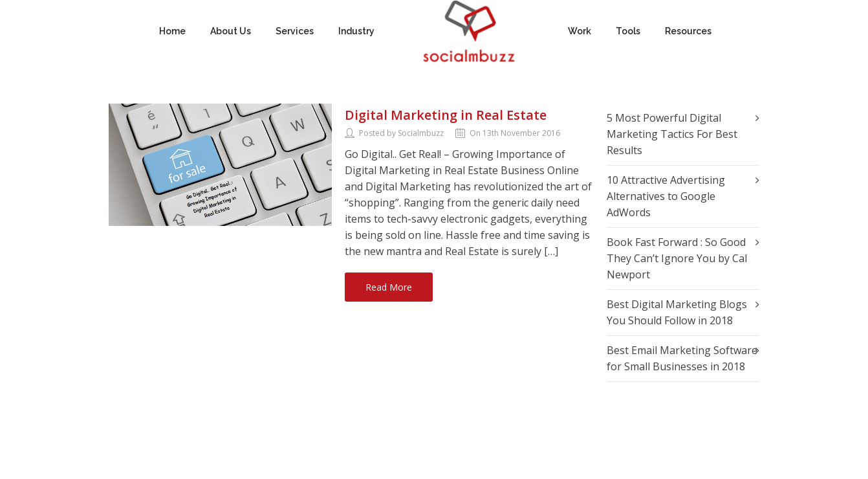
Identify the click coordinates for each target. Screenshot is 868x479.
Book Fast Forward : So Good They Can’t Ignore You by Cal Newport (677, 258)
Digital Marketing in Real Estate (446, 115)
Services (295, 31)
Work (580, 31)
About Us (231, 31)
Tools (628, 31)
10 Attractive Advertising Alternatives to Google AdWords (666, 196)
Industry (356, 31)
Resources (688, 31)
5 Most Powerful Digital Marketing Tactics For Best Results (672, 134)
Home (172, 31)
